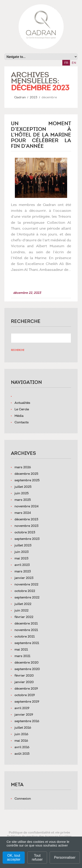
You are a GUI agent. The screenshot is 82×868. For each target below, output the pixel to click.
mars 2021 (22, 656)
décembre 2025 (26, 474)
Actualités (22, 403)
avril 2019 (22, 708)
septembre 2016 (27, 721)
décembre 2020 (26, 663)
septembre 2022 (27, 597)
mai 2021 (21, 649)
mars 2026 (23, 467)
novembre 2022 (26, 584)
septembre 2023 (27, 539)
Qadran (20, 97)
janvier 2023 (24, 578)
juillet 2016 (23, 728)
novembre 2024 (26, 506)
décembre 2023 (26, 519)
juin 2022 (21, 610)
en (74, 63)
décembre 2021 (26, 623)
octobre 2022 (25, 591)
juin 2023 (22, 552)
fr (66, 63)
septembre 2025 (27, 480)
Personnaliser (65, 857)
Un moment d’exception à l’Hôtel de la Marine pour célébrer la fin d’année (41, 135)
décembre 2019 (26, 689)
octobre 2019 (25, 695)
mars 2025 (23, 500)
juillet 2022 (23, 604)
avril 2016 (22, 747)
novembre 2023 (26, 526)
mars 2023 (23, 571)
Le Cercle (22, 409)
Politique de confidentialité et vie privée (39, 832)
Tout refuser (37, 857)
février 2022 (24, 617)
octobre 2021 (24, 636)
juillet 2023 (23, 545)
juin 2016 (21, 734)
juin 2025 (22, 493)
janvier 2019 (24, 715)
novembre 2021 (26, 630)
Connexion (23, 799)
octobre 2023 (25, 532)
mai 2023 (21, 558)
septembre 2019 (27, 702)
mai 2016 (21, 741)
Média (19, 416)
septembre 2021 (27, 643)
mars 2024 (23, 513)
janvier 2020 (24, 682)
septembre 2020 (27, 669)
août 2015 (22, 754)
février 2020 (24, 676)
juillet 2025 (23, 487)
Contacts (22, 422)
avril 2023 (22, 565)
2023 (34, 97)
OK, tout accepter (14, 857)
